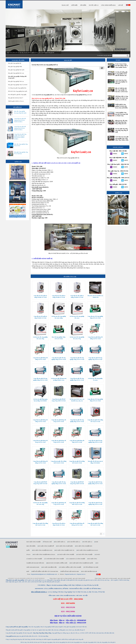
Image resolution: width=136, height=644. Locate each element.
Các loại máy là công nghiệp (76, 559)
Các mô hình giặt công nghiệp (54, 559)
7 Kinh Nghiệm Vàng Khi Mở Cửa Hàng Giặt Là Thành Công (122, 114)
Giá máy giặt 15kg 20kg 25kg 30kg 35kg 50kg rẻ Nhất (121, 130)
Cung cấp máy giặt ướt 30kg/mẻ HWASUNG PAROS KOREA (20, 120)
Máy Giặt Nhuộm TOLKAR (89, 571)
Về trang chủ (47, 542)
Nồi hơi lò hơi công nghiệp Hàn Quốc (18, 91)
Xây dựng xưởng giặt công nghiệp (70, 567)
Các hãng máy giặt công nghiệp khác (17, 88)
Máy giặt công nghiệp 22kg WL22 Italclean (21, 153)
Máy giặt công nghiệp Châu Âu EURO (18, 85)
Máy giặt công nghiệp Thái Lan (16, 81)
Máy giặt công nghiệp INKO (90, 642)
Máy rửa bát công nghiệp (59, 642)
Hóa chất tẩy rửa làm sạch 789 (35, 642)
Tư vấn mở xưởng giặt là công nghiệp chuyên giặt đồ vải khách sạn (121, 74)
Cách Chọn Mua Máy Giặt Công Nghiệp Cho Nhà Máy (121, 82)
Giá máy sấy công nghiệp (84, 555)
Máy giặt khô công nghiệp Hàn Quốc (82, 563)
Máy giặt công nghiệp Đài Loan (16, 73)
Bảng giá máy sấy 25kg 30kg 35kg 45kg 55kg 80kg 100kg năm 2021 (121, 122)
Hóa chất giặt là (60, 542)
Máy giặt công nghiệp (33, 542)
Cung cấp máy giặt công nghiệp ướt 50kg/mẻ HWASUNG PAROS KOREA (20, 136)
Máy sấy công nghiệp (102, 642)
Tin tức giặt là (87, 542)
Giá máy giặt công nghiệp (66, 555)
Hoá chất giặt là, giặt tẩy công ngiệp (17, 95)
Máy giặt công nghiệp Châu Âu (64, 550)
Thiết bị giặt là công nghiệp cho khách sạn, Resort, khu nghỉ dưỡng (121, 106)
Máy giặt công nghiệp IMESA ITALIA (44, 555)
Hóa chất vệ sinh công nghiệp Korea (74, 642)
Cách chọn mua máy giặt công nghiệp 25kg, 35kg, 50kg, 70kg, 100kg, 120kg (122, 138)
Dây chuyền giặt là (74, 542)
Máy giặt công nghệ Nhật (65, 546)
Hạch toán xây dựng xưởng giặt (57, 563)
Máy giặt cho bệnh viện (49, 567)
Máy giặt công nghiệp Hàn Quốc (16, 70)
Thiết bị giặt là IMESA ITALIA (16, 101)
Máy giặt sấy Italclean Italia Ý (16, 98)
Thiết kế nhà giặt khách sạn (70, 571)
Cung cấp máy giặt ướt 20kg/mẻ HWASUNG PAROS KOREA (20, 128)
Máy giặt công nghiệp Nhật (15, 66)
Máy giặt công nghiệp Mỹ (15, 63)
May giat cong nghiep (47, 642)
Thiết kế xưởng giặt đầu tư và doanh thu (45, 571)
